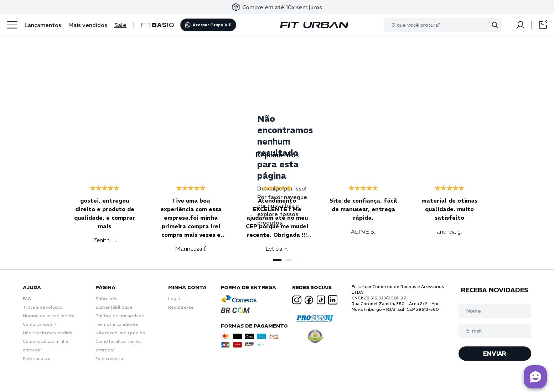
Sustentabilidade (114, 307)
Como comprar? (40, 324)
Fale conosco (37, 358)
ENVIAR (495, 354)
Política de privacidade (120, 316)
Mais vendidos (88, 25)
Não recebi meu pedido (48, 333)
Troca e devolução (43, 307)
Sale (120, 25)
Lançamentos (43, 25)
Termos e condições (117, 324)
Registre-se (181, 307)
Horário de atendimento (49, 316)
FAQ (27, 299)
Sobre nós (106, 299)
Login (174, 299)
